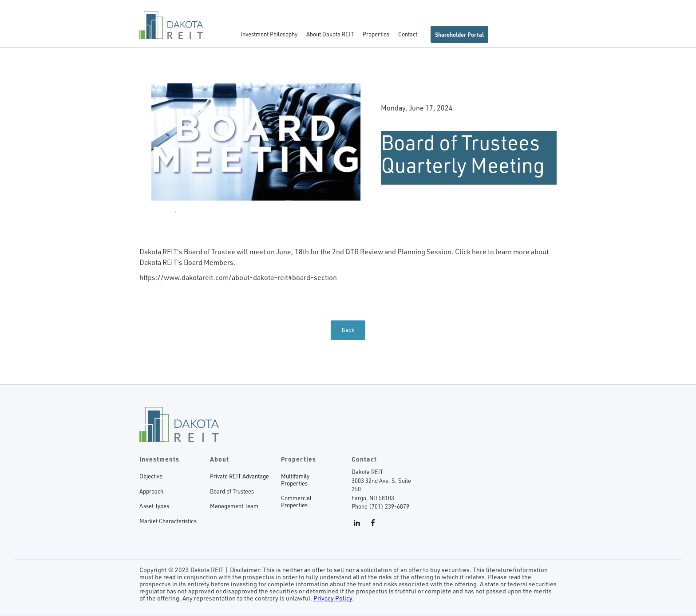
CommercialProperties (296, 502)
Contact (408, 34)
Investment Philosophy (269, 34)
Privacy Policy (333, 598)
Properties (376, 34)
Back (348, 330)
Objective (151, 476)
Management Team (234, 506)
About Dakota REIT (330, 34)
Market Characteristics (168, 521)
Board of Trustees (232, 492)
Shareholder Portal (459, 34)
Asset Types (154, 506)
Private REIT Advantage (239, 476)
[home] (171, 29)
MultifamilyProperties (295, 480)
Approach (151, 492)
